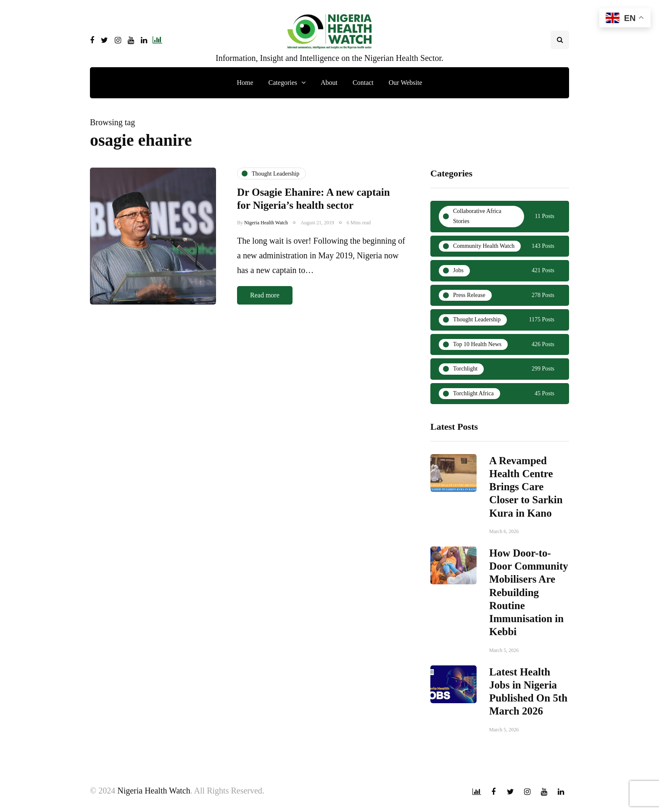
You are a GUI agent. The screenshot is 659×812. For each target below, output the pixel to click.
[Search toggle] (560, 40)
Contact (363, 83)
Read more (265, 295)
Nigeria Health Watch (266, 223)
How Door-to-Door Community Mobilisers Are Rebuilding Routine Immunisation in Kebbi (529, 595)
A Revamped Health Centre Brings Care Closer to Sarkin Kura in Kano (526, 490)
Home (245, 83)
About (329, 83)
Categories (283, 83)
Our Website (406, 83)
